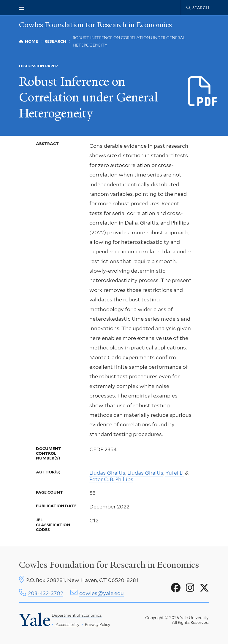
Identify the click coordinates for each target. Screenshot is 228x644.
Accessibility (67, 624)
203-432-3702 (46, 593)
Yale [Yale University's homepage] (35, 620)
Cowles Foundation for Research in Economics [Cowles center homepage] (109, 565)
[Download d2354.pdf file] (203, 92)
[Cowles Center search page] (198, 8)
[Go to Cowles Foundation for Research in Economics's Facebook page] (176, 588)
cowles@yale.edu (102, 593)
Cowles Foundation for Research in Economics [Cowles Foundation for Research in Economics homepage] (95, 25)
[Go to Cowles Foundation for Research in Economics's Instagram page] (190, 588)
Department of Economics (77, 615)
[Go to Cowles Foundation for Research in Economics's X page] (204, 588)
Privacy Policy (98, 624)
